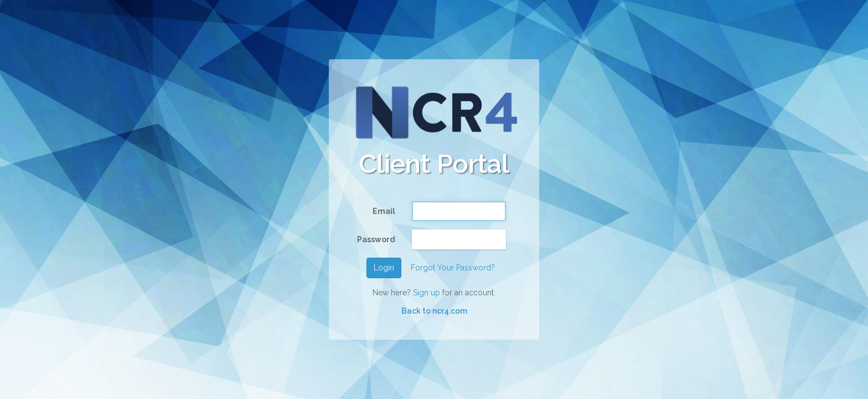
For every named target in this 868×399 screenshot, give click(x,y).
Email (384, 211)
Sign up (427, 293)
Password (376, 239)
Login (384, 268)
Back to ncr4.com (434, 311)
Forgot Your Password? (453, 268)
